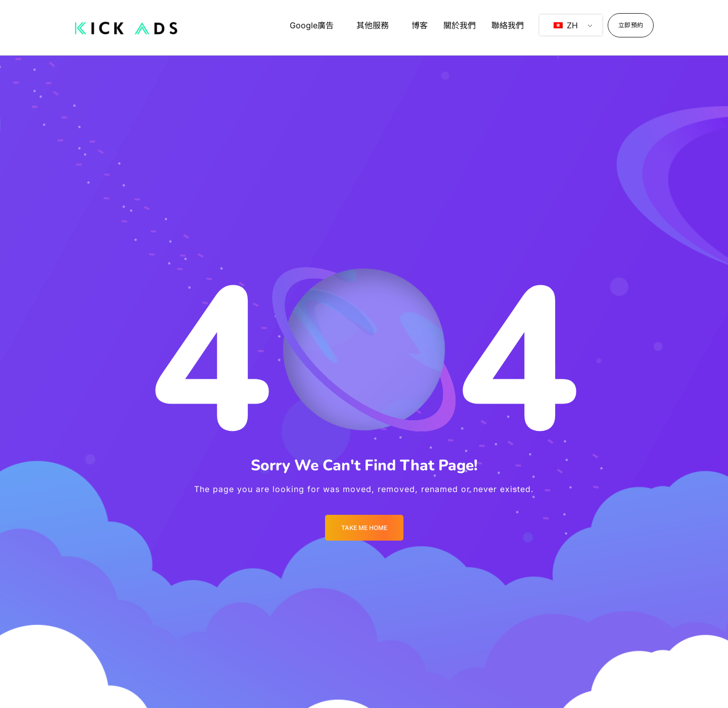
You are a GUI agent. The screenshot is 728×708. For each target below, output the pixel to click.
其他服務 (373, 25)
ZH (566, 25)
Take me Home (364, 528)
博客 (420, 25)
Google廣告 (312, 25)
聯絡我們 (508, 25)
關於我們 (460, 25)
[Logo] (126, 25)
